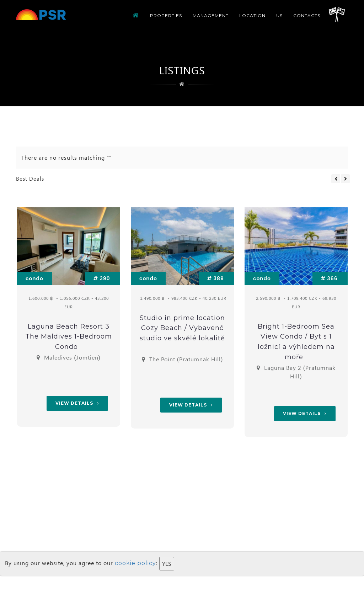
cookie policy (135, 563)
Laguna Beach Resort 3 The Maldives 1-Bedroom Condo (69, 337)
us (279, 15)
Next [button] (345, 179)
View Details (77, 403)
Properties (166, 15)
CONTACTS (307, 15)
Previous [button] (336, 179)
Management (211, 15)
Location (252, 15)
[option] (69, 318)
